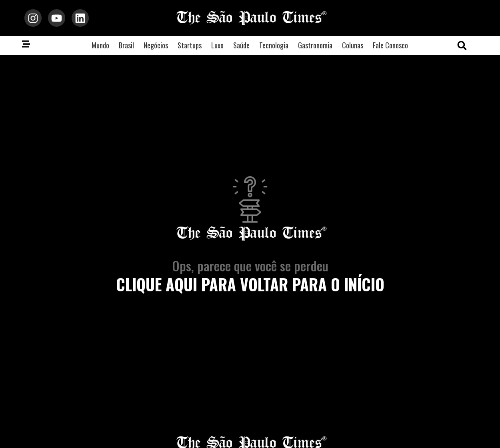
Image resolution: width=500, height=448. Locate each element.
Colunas (353, 45)
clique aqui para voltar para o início (250, 284)
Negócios (156, 45)
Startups (190, 45)
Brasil (126, 45)
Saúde (241, 45)
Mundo (100, 45)
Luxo (217, 45)
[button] (462, 46)
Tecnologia (274, 45)
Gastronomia (315, 45)
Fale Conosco (390, 45)
